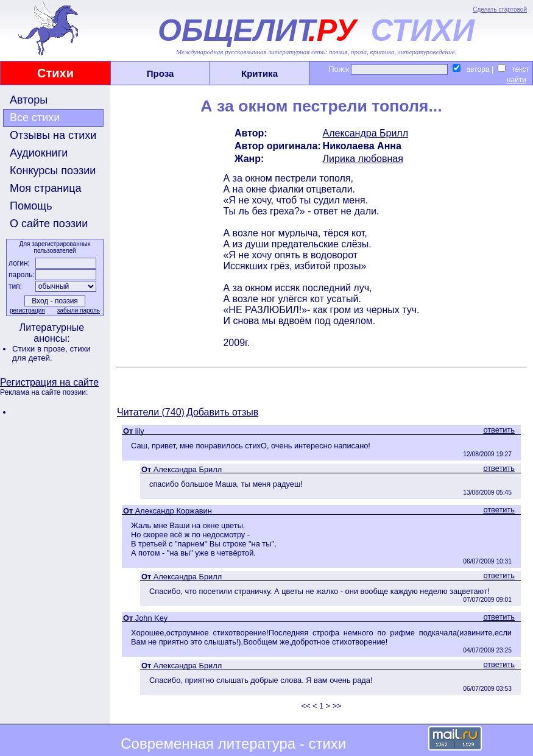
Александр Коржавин (174, 511)
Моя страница (46, 188)
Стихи (55, 73)
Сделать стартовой (500, 9)
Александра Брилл (365, 133)
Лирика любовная (363, 159)
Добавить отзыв (222, 412)
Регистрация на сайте (49, 382)
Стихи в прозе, (41, 349)
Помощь (31, 206)
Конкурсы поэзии (53, 171)
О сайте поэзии (49, 224)
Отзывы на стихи (53, 135)
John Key (151, 618)
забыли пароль (79, 310)
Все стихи (35, 118)
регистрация (27, 310)
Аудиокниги (39, 153)
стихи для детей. (51, 353)
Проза (161, 73)
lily (140, 431)
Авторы (29, 100)
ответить (499, 430)
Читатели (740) (151, 412)
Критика (259, 73)
